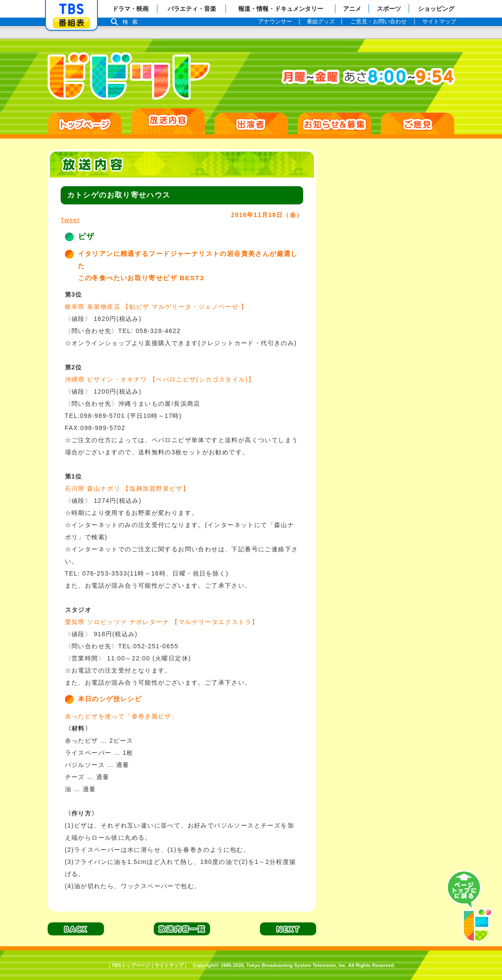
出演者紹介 (251, 123)
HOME (85, 123)
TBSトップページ (131, 965)
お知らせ (334, 123)
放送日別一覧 (168, 121)
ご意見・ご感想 (418, 123)
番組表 (71, 23)
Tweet (70, 220)
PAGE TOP (470, 906)
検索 (133, 22)
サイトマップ (169, 965)
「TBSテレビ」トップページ (71, 9)
